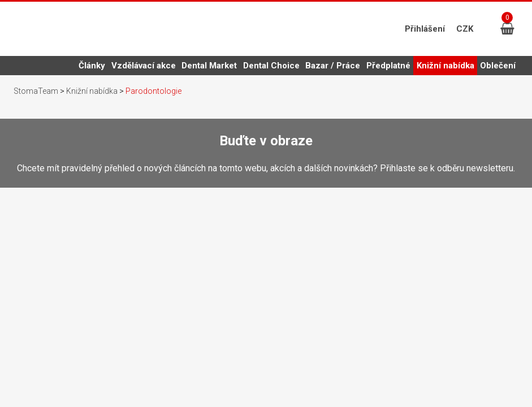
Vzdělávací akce (144, 66)
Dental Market (209, 66)
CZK (465, 29)
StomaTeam (36, 91)
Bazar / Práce (333, 66)
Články (92, 66)
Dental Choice (271, 66)
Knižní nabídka (446, 68)
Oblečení (498, 66)
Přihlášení (425, 29)
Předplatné (388, 66)
